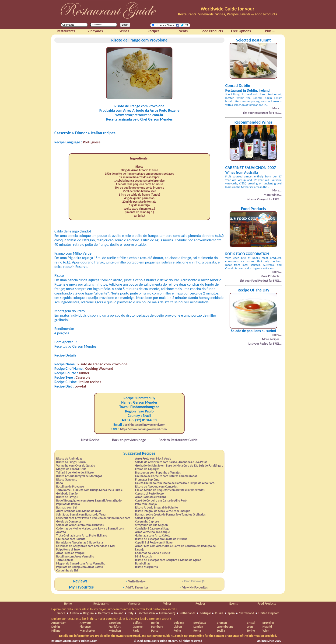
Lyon (250, 627)
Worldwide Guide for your (227, 9)
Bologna (179, 623)
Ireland (119, 613)
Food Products (267, 604)
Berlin (155, 623)
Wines (167, 604)
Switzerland (247, 613)
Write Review (137, 581)
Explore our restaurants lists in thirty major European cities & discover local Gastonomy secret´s (111, 619)
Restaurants (101, 604)
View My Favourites (195, 587)
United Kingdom (269, 613)
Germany (104, 613)
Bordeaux (200, 623)
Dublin (56, 627)
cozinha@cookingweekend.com (145, 425)
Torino (251, 631)
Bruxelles (268, 623)
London (198, 627)
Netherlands (187, 613)
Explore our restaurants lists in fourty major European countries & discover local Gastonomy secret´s (114, 609)
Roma (197, 631)
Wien (266, 631)
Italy (130, 613)
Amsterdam (59, 623)
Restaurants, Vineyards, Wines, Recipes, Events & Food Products (227, 14)
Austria (74, 613)
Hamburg (157, 627)
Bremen (222, 623)
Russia (219, 613)
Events (234, 604)
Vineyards (134, 604)
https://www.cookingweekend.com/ (144, 429)
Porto (155, 631)
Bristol (251, 623)
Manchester (87, 631)
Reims (177, 631)
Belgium (88, 613)
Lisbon (178, 627)
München (115, 631)
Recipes (200, 604)
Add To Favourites (137, 587)
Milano (56, 631)
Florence (85, 627)
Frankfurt (114, 627)
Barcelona (115, 623)
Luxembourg (167, 613)
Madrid (267, 627)
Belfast (137, 623)
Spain (231, 613)
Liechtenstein (146, 613)
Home (68, 604)
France (61, 613)
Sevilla (221, 631)
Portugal (205, 613)
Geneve (138, 627)
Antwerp (85, 623)
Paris (136, 631)
